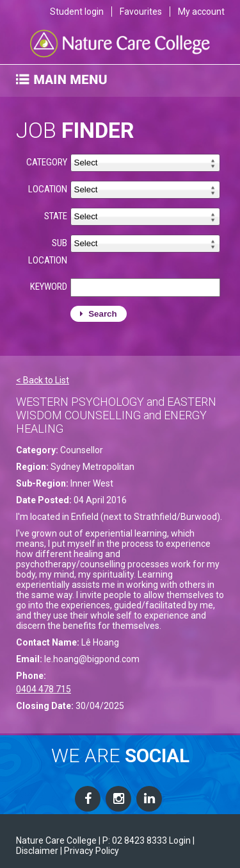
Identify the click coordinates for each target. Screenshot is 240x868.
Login (180, 840)
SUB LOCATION (48, 252)
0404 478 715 (44, 689)
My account (201, 12)
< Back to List (43, 380)
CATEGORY (47, 162)
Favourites (141, 12)
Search (99, 314)
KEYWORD (49, 287)
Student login (77, 12)
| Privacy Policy (90, 851)
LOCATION (48, 189)
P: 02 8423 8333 (135, 840)
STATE (56, 216)
